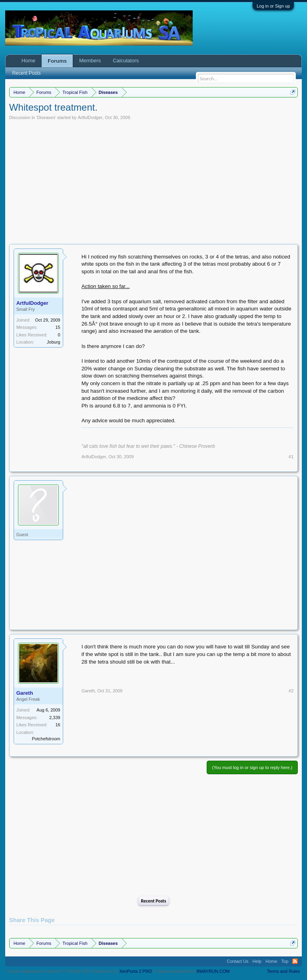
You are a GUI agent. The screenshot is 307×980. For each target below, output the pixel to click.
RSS (295, 961)
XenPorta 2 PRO (136, 971)
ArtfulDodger (90, 117)
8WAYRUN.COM (213, 971)
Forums (57, 61)
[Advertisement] (154, 180)
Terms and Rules (284, 971)
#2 (291, 691)
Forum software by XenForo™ (63, 971)
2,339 (55, 718)
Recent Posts (153, 901)
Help (257, 961)
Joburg (54, 342)
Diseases (46, 117)
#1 (291, 457)
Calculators (126, 61)
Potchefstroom (46, 739)
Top (285, 961)
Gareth (25, 693)
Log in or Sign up (273, 6)
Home (29, 61)
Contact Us (237, 961)
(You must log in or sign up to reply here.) (252, 767)
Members (90, 61)
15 (58, 327)
